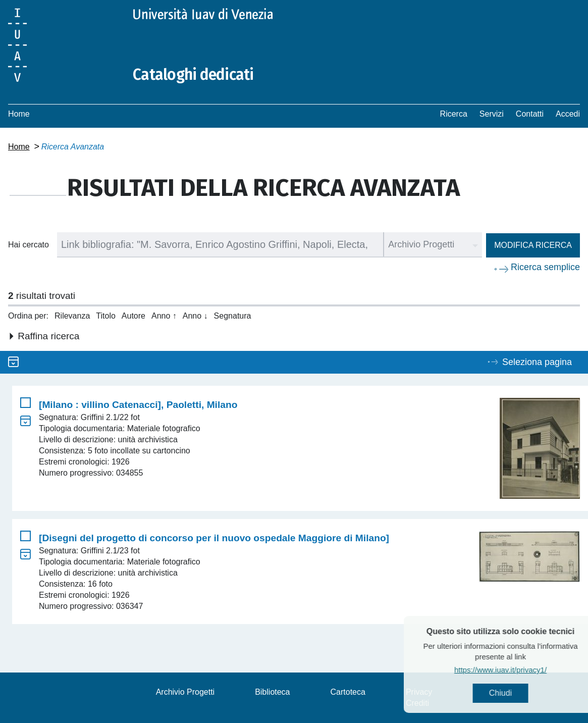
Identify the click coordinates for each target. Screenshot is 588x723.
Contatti (530, 114)
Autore (133, 316)
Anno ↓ (195, 316)
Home (19, 114)
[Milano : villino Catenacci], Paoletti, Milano (138, 405)
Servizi (492, 114)
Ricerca (454, 114)
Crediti (417, 703)
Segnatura (233, 316)
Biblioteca (272, 692)
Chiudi (515, 693)
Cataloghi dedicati (193, 75)
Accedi (568, 114)
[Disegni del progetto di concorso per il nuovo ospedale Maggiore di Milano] (214, 538)
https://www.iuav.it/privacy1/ (515, 670)
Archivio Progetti (185, 692)
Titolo (106, 316)
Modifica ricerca (533, 245)
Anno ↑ (164, 316)
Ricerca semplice (545, 267)
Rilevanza (72, 316)
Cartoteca (348, 692)
